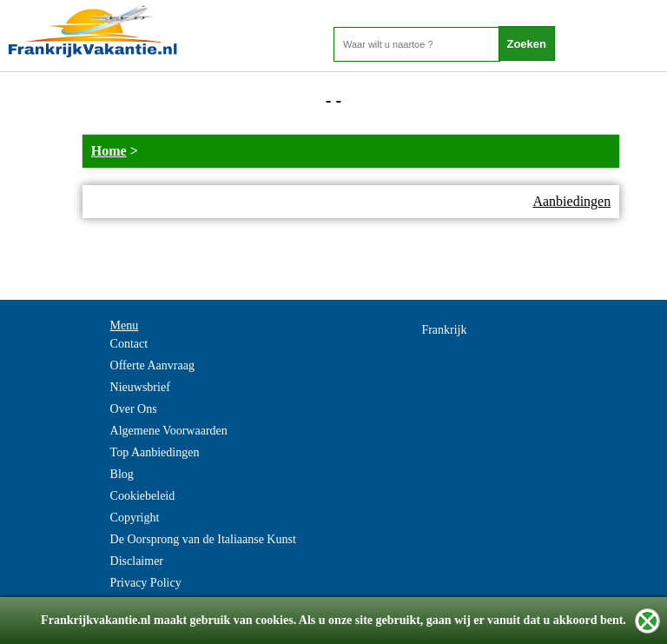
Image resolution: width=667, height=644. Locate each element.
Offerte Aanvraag (152, 365)
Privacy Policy (146, 583)
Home (109, 151)
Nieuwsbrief (140, 387)
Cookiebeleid (143, 496)
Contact (129, 344)
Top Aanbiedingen (155, 452)
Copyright (135, 518)
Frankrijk (444, 330)
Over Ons (134, 409)
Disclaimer (137, 561)
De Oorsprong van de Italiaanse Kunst (203, 539)
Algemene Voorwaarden (169, 431)
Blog (122, 474)
